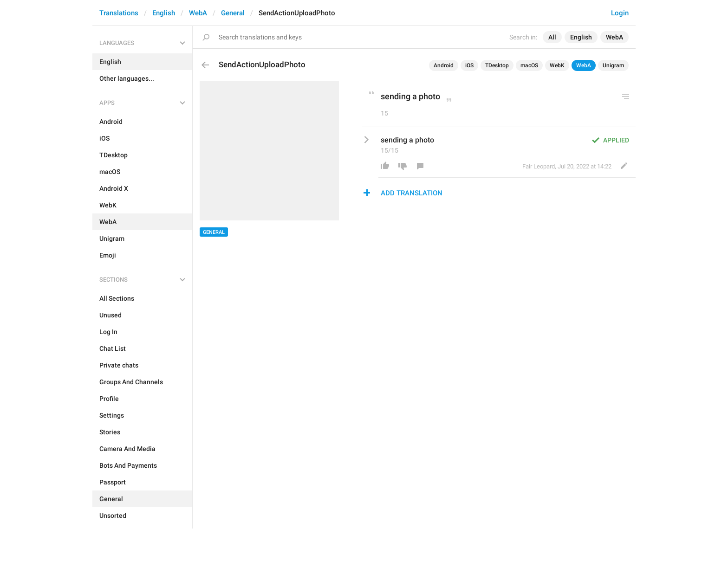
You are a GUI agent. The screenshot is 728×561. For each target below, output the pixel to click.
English (164, 13)
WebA (198, 13)
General (233, 13)
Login (620, 13)
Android (444, 65)
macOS (529, 65)
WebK (557, 65)
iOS (469, 65)
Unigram (613, 65)
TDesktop (497, 65)
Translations (119, 13)
